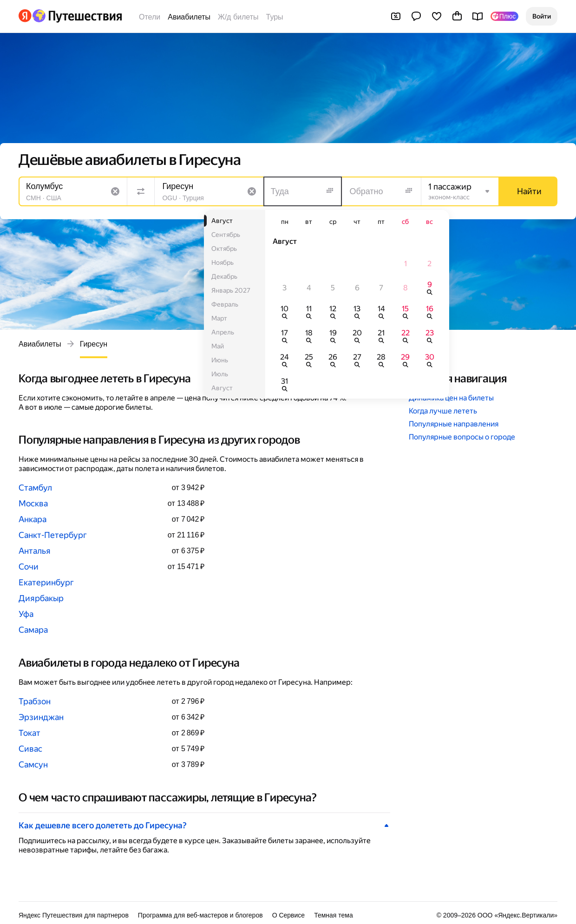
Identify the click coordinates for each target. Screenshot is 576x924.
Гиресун (94, 344)
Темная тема (334, 915)
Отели (150, 17)
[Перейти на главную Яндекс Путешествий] (77, 16)
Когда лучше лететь (443, 411)
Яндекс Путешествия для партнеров (74, 915)
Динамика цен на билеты (451, 398)
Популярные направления (454, 424)
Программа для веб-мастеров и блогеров (200, 915)
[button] (542, 16)
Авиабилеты (189, 17)
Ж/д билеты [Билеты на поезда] (238, 17)
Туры (275, 17)
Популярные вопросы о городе (462, 437)
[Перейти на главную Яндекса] (25, 16)
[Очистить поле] (115, 191)
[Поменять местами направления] (141, 191)
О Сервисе (289, 915)
